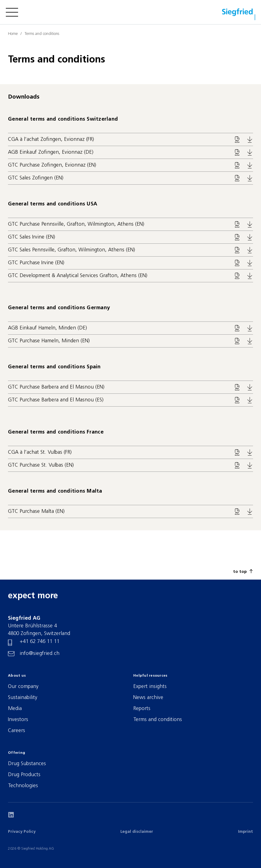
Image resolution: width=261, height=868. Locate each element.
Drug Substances (27, 764)
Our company (23, 687)
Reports (142, 709)
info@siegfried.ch (40, 654)
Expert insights (150, 687)
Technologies (23, 786)
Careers (17, 731)
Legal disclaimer (137, 832)
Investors (18, 720)
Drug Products (24, 775)
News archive (148, 698)
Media (15, 709)
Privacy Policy (22, 832)
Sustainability (23, 698)
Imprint (246, 832)
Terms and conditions (158, 720)
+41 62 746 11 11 (40, 642)
